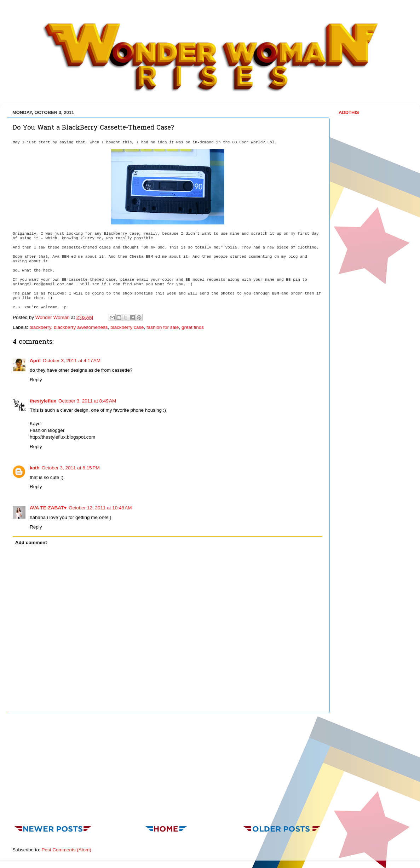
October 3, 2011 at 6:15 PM (71, 468)
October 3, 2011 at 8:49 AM (87, 401)
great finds (193, 327)
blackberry (40, 327)
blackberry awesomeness (81, 327)
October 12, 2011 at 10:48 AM (100, 508)
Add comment (31, 542)
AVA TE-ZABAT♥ (48, 508)
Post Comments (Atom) (67, 850)
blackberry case (127, 327)
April (35, 361)
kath (35, 468)
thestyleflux (43, 401)
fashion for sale (163, 327)
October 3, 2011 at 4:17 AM (72, 361)
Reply (36, 380)
